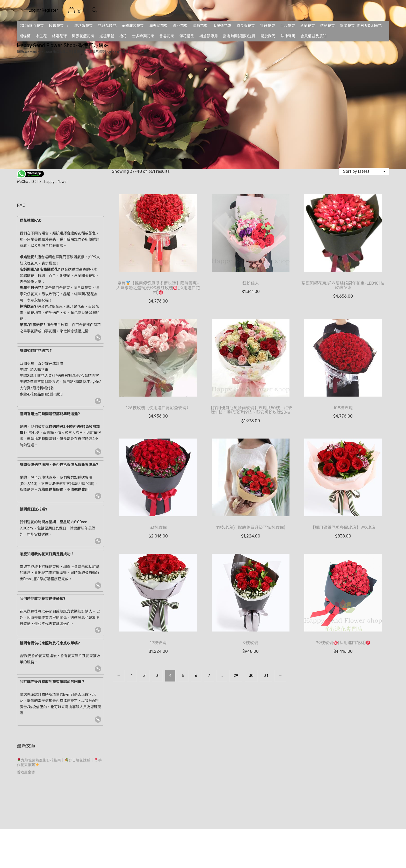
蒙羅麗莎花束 (133, 26)
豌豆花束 (180, 26)
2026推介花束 (32, 26)
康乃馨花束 (84, 26)
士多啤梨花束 (143, 36)
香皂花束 (167, 36)
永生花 (41, 36)
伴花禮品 (187, 36)
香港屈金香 (26, 772)
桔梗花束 (327, 26)
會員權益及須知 (314, 36)
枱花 (123, 36)
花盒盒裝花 (107, 26)
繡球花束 (200, 26)
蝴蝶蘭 (25, 36)
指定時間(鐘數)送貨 (239, 36)
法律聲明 (288, 36)
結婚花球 (59, 36)
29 (236, 676)
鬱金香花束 (246, 26)
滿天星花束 (158, 26)
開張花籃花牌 (83, 36)
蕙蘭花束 (307, 26)
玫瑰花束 (59, 26)
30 (251, 676)
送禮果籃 (107, 36)
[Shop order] (364, 171)
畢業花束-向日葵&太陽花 (361, 26)
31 (266, 676)
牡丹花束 (268, 26)
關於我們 (268, 36)
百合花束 (288, 26)
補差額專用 (209, 36)
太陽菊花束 (222, 26)
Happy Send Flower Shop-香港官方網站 (63, 45)
